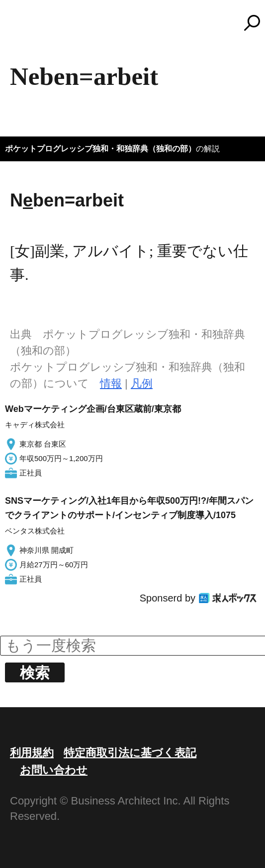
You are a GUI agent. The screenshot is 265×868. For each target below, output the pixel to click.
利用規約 (32, 753)
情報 (111, 383)
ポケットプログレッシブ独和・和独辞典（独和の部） (100, 149)
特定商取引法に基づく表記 (130, 753)
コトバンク (137, 23)
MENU (25, 27)
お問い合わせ (54, 770)
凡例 (142, 383)
